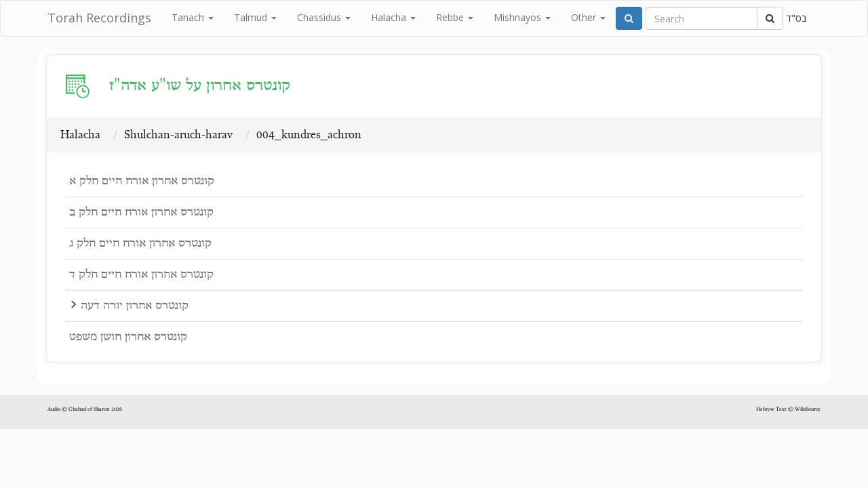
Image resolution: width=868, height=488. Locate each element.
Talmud (255, 17)
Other (588, 17)
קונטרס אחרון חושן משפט (128, 337)
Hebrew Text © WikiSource (788, 409)
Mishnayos (522, 17)
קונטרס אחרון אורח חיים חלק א (142, 181)
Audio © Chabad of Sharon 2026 (85, 409)
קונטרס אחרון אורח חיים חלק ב (141, 212)
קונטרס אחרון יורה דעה (135, 306)
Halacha (393, 17)
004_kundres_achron (309, 135)
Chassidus (324, 17)
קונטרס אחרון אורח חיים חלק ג (140, 244)
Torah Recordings (99, 18)
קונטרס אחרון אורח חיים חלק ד (141, 275)
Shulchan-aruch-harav (178, 135)
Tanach (193, 17)
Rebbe (455, 17)
